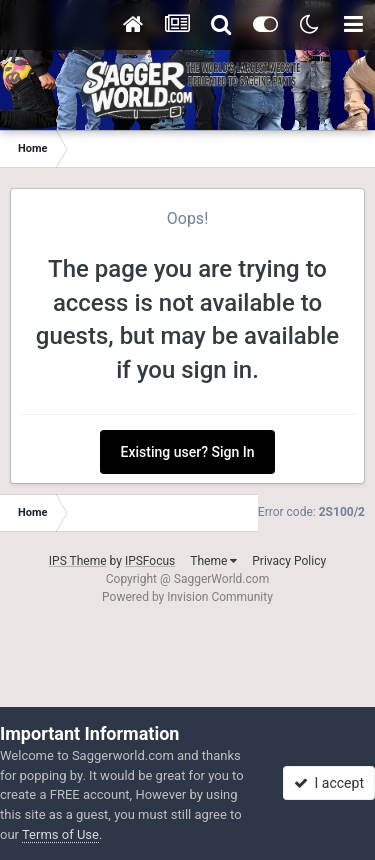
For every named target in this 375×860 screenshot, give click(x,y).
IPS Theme (78, 561)
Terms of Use (60, 834)
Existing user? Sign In (188, 452)
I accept (329, 783)
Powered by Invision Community (187, 597)
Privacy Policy (289, 561)
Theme (213, 561)
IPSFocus (150, 561)
